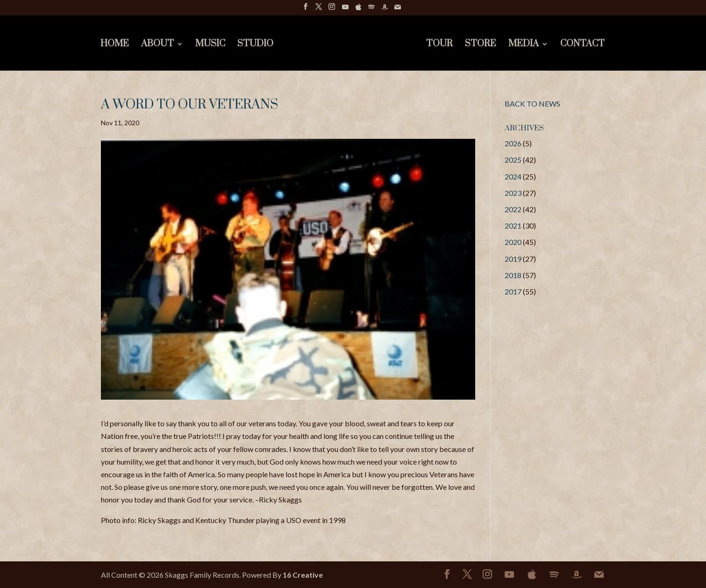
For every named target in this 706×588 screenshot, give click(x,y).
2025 (513, 160)
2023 (513, 193)
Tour (440, 45)
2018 (513, 275)
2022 (513, 209)
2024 (513, 176)
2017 (513, 291)
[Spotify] (371, 10)
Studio (255, 45)
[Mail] (398, 10)
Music (210, 45)
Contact (583, 45)
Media (524, 45)
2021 (513, 226)
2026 (513, 143)
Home (114, 45)
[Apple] (358, 10)
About (157, 45)
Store (481, 45)
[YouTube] (345, 10)
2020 (513, 242)
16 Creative (303, 575)
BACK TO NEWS (532, 104)
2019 (513, 259)
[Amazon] (385, 10)
